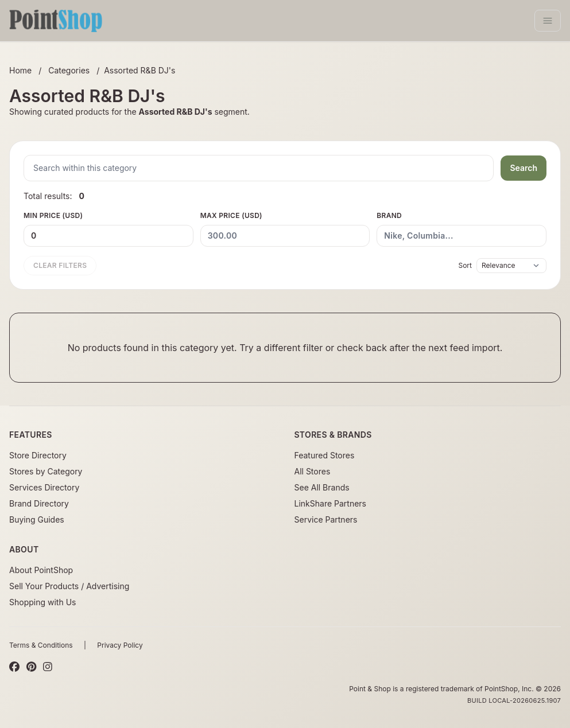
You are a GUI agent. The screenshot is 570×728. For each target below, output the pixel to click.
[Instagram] (48, 667)
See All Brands (322, 487)
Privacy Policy (120, 645)
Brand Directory (39, 503)
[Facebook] (14, 667)
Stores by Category (46, 471)
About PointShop (41, 570)
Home (20, 70)
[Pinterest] (31, 667)
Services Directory (44, 487)
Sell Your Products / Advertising (69, 586)
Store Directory (38, 455)
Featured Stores (325, 455)
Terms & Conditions (41, 645)
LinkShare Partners (331, 503)
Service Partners (326, 519)
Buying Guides (37, 519)
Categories (69, 70)
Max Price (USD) (285, 229)
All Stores (313, 471)
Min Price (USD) (108, 229)
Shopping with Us (42, 602)
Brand (462, 229)
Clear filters (60, 265)
